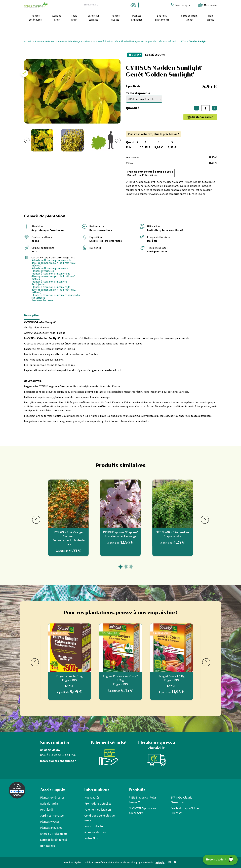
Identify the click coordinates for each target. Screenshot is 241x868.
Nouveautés (92, 798)
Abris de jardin (57, 18)
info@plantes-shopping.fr (58, 761)
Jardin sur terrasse (93, 18)
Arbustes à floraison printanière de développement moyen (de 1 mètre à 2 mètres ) (134, 42)
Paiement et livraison (98, 810)
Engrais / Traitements (162, 18)
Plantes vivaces (115, 18)
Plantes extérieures (35, 18)
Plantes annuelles (137, 18)
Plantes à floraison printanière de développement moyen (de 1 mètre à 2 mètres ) (53, 276)
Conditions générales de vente (99, 818)
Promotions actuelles (98, 804)
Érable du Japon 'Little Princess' (185, 811)
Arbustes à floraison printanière (74, 42)
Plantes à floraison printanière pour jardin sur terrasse (56, 296)
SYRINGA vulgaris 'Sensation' (181, 800)
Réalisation (154, 862)
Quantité (133, 108)
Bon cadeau (210, 18)
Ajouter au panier (202, 117)
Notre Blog (91, 838)
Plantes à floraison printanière (49, 282)
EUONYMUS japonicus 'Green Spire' (142, 811)
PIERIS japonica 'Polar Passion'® (142, 800)
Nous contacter (94, 826)
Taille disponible (138, 93)
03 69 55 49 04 (50, 750)
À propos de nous (95, 832)
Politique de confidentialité (98, 862)
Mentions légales (73, 862)
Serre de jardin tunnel (189, 18)
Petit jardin (74, 18)
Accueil (28, 42)
